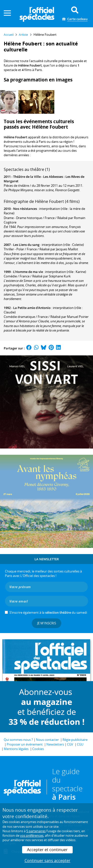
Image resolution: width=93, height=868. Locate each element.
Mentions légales (16, 749)
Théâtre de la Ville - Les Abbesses (38, 177)
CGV (70, 744)
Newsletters (55, 744)
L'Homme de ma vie (28, 272)
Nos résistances (25, 209)
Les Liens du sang (26, 245)
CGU (80, 744)
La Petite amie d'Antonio (32, 308)
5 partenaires (36, 831)
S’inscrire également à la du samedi (48, 612)
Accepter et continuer (47, 850)
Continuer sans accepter (47, 861)
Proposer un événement (25, 744)
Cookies (38, 749)
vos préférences (32, 835)
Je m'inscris (47, 623)
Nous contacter (47, 740)
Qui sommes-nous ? (18, 740)
